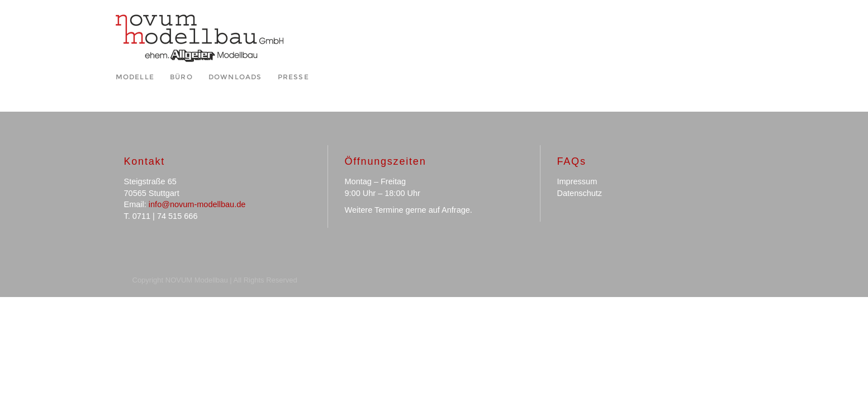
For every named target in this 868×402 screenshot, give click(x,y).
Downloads (235, 77)
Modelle (135, 77)
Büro (181, 77)
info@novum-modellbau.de (197, 204)
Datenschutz (580, 193)
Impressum (577, 181)
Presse (293, 77)
